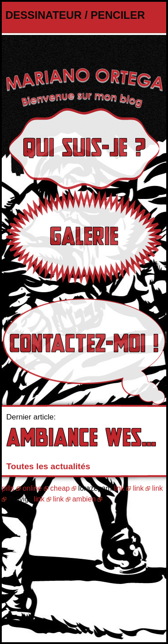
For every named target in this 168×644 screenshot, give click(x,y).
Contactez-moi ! (84, 344)
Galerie (84, 237)
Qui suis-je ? (84, 149)
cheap (60, 488)
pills (8, 488)
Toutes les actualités (48, 466)
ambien (84, 499)
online (32, 488)
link (119, 488)
